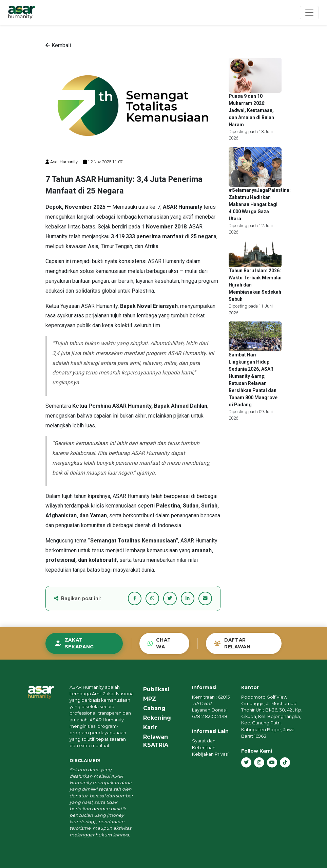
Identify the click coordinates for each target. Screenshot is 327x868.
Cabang (154, 708)
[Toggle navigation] (309, 13)
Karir (150, 727)
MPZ (150, 699)
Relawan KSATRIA (156, 741)
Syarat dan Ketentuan (204, 744)
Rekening (157, 718)
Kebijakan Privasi (210, 754)
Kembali (58, 45)
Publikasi (156, 689)
